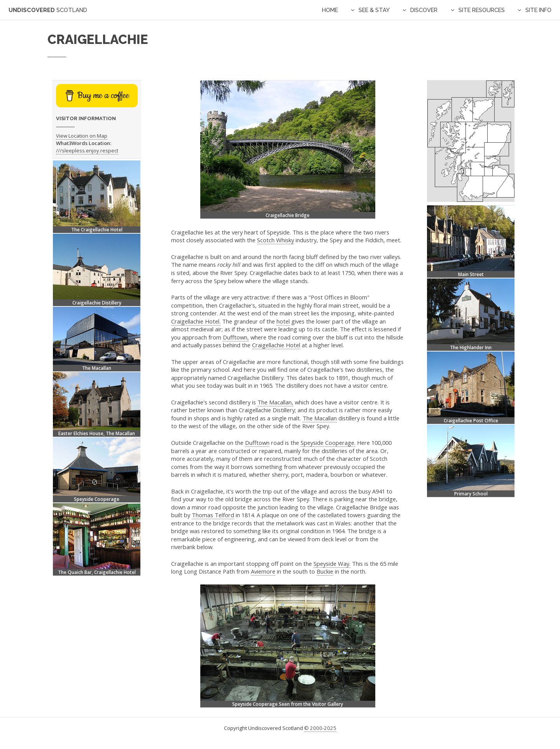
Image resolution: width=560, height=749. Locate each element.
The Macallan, (275, 402)
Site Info (538, 10)
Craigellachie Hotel (276, 345)
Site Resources (482, 10)
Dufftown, (236, 337)
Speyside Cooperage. (328, 443)
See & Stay (374, 10)
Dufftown (257, 443)
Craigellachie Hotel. (196, 321)
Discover (424, 10)
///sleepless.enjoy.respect (87, 150)
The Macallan (320, 418)
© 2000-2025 (320, 728)
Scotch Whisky (276, 240)
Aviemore (263, 571)
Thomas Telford (213, 515)
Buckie (325, 571)
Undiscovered (48, 10)
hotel (283, 321)
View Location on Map (82, 136)
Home (330, 10)
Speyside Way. (332, 563)
